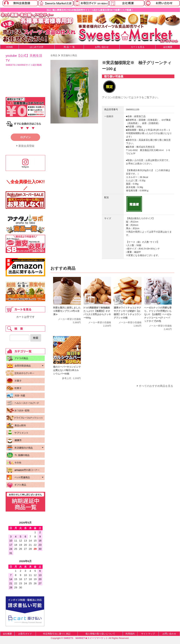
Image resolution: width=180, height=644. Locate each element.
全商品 (54, 55)
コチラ (138, 97)
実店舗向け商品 (69, 55)
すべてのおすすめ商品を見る (156, 386)
